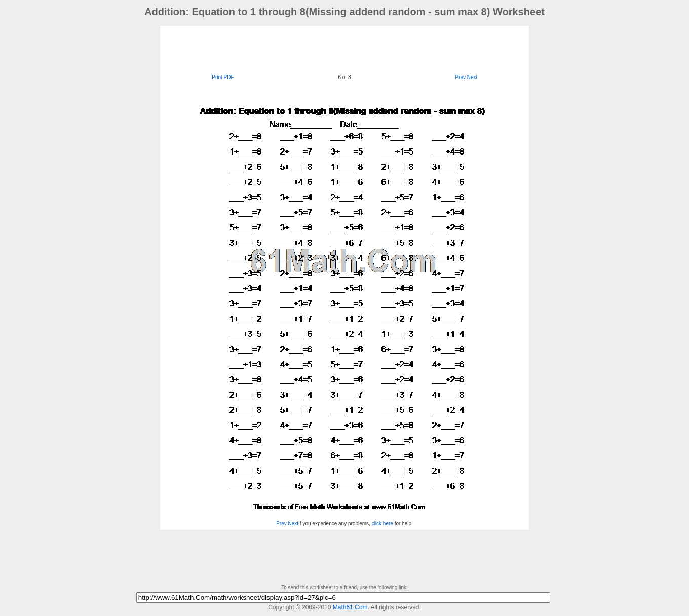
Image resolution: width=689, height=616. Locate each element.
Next (472, 77)
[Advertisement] (344, 49)
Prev (460, 77)
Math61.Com (350, 607)
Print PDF (223, 77)
